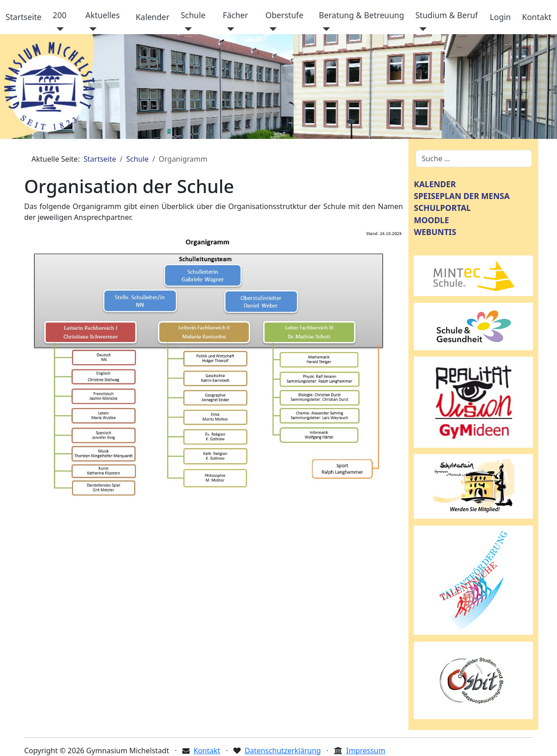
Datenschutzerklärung (283, 751)
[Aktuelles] (91, 29)
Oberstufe (284, 15)
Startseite (23, 17)
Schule (193, 15)
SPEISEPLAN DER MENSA (462, 196)
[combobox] (474, 158)
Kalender (153, 17)
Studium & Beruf (446, 15)
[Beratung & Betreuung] (324, 29)
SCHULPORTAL (442, 208)
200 (60, 15)
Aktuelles (102, 15)
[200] (59, 29)
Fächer (236, 15)
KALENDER (435, 184)
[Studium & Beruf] (421, 29)
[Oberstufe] (271, 29)
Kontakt (536, 17)
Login (500, 17)
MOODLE (431, 220)
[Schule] (186, 29)
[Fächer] (229, 29)
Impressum (366, 751)
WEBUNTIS (435, 232)
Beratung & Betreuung (361, 15)
